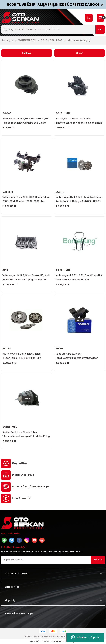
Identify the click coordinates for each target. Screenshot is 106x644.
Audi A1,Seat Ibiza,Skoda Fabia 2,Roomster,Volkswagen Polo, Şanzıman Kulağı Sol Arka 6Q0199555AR (79, 121)
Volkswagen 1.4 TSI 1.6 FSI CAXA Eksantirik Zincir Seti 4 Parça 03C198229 (79, 277)
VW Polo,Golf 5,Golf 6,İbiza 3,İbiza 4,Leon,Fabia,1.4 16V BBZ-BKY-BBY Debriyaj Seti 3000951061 (22, 356)
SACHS (60, 192)
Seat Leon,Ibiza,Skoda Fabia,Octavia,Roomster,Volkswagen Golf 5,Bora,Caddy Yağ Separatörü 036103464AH (77, 356)
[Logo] (20, 18)
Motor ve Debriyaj (79, 40)
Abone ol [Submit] (98, 560)
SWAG (59, 349)
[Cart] (100, 18)
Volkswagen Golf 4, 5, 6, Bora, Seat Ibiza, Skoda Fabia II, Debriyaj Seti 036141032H (79, 199)
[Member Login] (89, 18)
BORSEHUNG (63, 113)
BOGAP (7, 113)
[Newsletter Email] (53, 560)
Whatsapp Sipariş (85, 637)
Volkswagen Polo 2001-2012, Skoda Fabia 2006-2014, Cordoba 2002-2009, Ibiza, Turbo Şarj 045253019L (26, 199)
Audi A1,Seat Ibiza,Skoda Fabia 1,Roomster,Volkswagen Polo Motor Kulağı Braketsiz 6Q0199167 (26, 435)
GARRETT (8, 192)
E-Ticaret (45, 642)
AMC (5, 270)
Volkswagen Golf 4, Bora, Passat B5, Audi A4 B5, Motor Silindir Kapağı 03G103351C (26, 277)
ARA (100, 29)
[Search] (53, 30)
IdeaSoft (34, 642)
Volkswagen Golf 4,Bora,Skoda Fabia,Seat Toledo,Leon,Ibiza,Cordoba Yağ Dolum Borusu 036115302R (26, 121)
